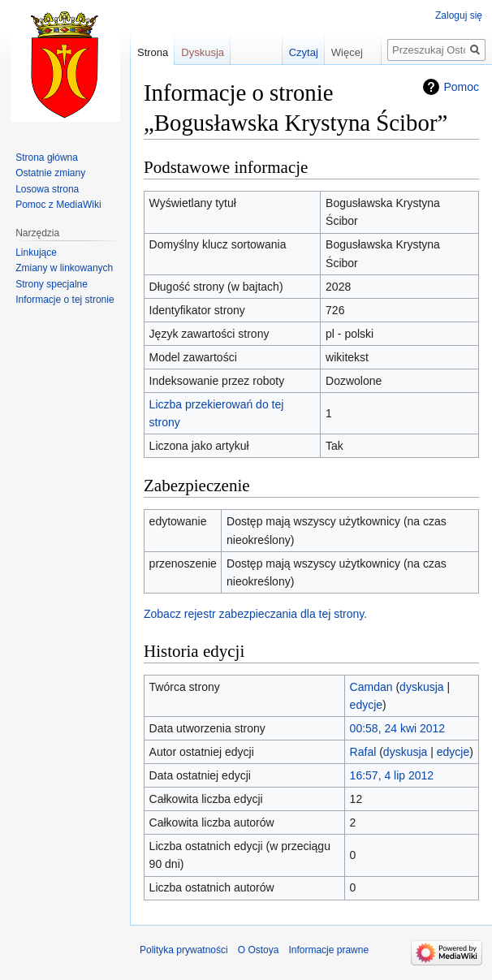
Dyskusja (203, 52)
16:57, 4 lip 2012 (392, 775)
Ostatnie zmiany (50, 173)
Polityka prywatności (184, 950)
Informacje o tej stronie (65, 300)
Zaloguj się (459, 15)
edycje (366, 705)
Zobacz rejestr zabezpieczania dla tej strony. (255, 614)
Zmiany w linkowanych (64, 268)
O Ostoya (259, 950)
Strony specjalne (52, 284)
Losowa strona (47, 189)
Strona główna (47, 158)
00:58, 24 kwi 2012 (398, 728)
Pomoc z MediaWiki (58, 205)
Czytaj (293, 52)
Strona (153, 52)
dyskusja (421, 687)
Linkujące (36, 253)
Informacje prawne (328, 950)
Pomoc (461, 87)
